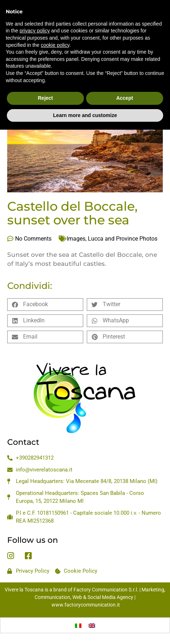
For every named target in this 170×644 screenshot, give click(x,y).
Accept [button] (125, 82)
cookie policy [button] (55, 29)
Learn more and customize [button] (85, 99)
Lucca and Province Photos (123, 239)
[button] (45, 305)
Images (76, 239)
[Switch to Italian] (78, 625)
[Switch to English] (92, 625)
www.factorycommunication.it (86, 605)
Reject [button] (45, 82)
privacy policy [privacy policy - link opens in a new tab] (35, 15)
